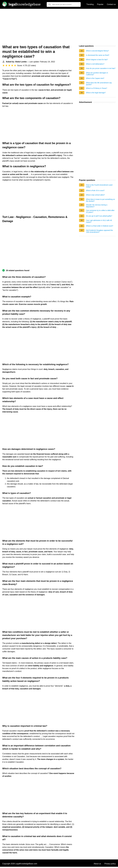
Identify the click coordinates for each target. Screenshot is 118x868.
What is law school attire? (95, 195)
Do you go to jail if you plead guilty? (99, 216)
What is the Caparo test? (95, 78)
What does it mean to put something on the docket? (100, 200)
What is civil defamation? (95, 64)
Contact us (111, 4)
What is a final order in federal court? (100, 226)
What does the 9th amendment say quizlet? (99, 84)
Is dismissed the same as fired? (98, 55)
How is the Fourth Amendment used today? (99, 186)
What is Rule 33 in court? (95, 190)
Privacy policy (110, 864)
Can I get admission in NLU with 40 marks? (99, 221)
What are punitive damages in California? (97, 74)
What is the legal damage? (96, 93)
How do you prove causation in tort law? (101, 68)
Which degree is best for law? (97, 60)
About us (97, 864)
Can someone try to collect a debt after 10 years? (100, 211)
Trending (90, 4)
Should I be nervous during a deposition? (97, 206)
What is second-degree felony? (97, 51)
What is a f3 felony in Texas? (97, 88)
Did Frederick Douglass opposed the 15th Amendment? (100, 231)
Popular (100, 4)
